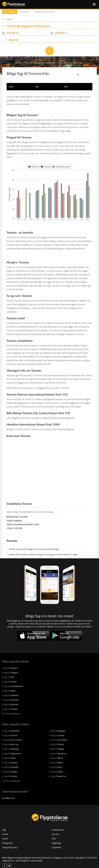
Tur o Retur (10, 12)
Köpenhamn (12, 753)
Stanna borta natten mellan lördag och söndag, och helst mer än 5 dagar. (44, 554)
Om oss (55, 834)
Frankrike (10, 700)
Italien (9, 691)
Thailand (10, 673)
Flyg (4, 830)
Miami (56, 763)
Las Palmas (58, 740)
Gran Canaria (12, 740)
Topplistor (57, 847)
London (57, 735)
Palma (9, 758)
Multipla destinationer (45, 12)
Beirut (56, 758)
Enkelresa (25, 12)
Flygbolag (56, 843)
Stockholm (11, 731)
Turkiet (9, 682)
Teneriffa (10, 767)
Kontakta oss (58, 830)
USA (8, 677)
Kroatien (10, 709)
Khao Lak (10, 744)
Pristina (10, 776)
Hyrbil (5, 839)
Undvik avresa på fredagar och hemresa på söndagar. (34, 549)
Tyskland (10, 695)
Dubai (56, 772)
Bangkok (57, 731)
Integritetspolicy (10, 847)
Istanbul (10, 763)
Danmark (10, 704)
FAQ (54, 839)
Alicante (10, 735)
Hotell (5, 834)
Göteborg (10, 749)
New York (58, 776)
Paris (56, 767)
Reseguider (8, 843)
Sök (50, 51)
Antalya (10, 772)
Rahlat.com (8, 798)
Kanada (50, 512)
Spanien (10, 668)
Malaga (57, 749)
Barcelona (58, 753)
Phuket (57, 744)
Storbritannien (13, 686)
